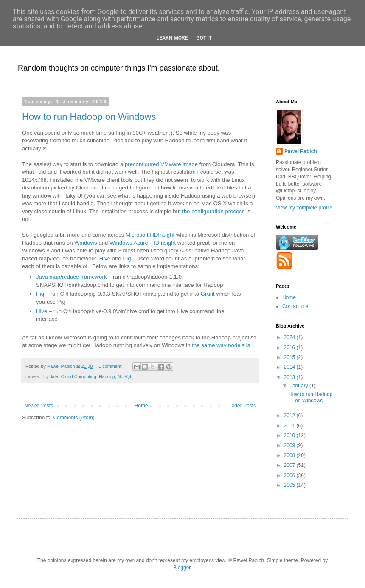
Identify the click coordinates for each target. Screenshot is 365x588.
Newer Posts (39, 406)
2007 (290, 465)
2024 (290, 337)
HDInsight (163, 243)
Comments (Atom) (74, 418)
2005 (290, 485)
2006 (290, 475)
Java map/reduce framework (71, 277)
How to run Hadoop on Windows (89, 117)
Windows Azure (129, 243)
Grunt (208, 294)
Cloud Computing (78, 376)
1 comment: (111, 366)
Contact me (295, 306)
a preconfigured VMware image (159, 164)
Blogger (182, 568)
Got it (204, 38)
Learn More (172, 38)
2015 (290, 357)
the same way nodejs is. (222, 345)
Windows (86, 243)
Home (141, 406)
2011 (290, 426)
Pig (127, 259)
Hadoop (107, 376)
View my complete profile (304, 208)
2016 (290, 348)
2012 (290, 416)
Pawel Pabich (301, 151)
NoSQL (125, 376)
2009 (290, 445)
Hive (105, 259)
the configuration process (213, 211)
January (300, 386)
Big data (50, 376)
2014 (290, 367)
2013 (290, 377)
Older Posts (243, 406)
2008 (290, 455)
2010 (290, 435)
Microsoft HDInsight (150, 235)
